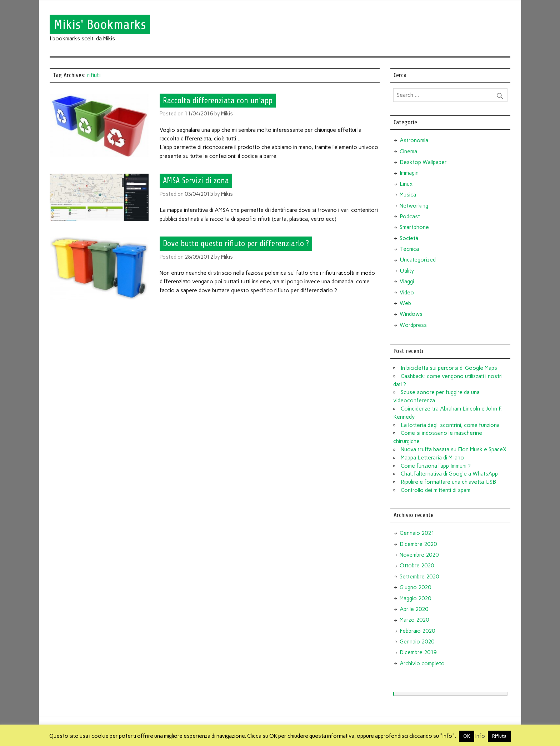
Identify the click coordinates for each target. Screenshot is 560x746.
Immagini (410, 173)
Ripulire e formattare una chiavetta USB (448, 482)
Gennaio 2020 (417, 642)
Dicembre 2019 (418, 652)
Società (409, 238)
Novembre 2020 (419, 555)
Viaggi (407, 282)
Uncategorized (418, 260)
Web (405, 303)
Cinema (408, 151)
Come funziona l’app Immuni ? (436, 466)
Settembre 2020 (419, 577)
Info (480, 736)
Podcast (410, 217)
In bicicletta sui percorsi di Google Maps (449, 368)
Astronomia (414, 140)
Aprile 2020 (414, 609)
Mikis (227, 114)
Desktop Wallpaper (423, 162)
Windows (411, 314)
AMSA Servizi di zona (196, 181)
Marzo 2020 (414, 620)
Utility (407, 271)
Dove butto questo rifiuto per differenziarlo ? (236, 244)
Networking (414, 206)
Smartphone (414, 227)
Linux (406, 184)
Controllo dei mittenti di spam (436, 490)
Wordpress (413, 325)
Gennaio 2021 (417, 533)
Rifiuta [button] (499, 736)
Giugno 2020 (415, 587)
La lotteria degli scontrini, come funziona (450, 425)
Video (407, 293)
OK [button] (467, 736)
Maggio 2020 (415, 598)
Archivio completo (422, 663)
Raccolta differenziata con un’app (218, 100)
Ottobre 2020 (417, 566)
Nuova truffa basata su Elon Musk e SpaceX (454, 449)
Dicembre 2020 (418, 544)
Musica (408, 195)
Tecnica (409, 249)
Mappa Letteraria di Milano (432, 458)
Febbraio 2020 (417, 631)
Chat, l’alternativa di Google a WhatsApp (449, 474)
